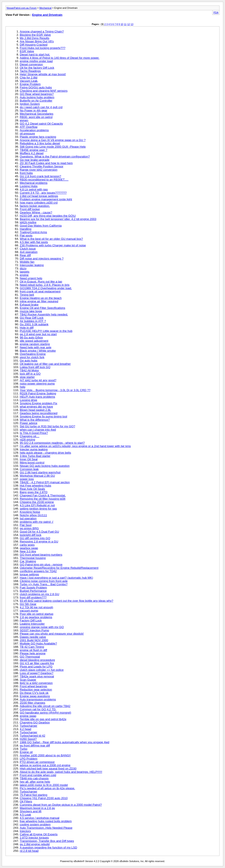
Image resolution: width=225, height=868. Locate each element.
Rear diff (25, 255)
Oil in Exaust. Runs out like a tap (41, 282)
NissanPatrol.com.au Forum (22, 8)
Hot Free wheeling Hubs (35, 486)
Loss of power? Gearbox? (37, 673)
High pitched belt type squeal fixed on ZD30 (48, 769)
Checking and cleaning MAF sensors (44, 91)
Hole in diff (27, 328)
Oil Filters (26, 801)
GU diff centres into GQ (35, 538)
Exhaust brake (29, 305)
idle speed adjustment (34, 341)
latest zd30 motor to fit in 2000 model (44, 785)
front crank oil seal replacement (40, 291)
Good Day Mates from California (41, 226)
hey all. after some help (35, 782)
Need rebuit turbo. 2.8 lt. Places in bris (45, 285)
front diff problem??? (33, 597)
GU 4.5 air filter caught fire (37, 663)
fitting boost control (32, 463)
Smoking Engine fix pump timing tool (44, 416)
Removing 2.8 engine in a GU (39, 541)
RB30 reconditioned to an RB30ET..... (44, 180)
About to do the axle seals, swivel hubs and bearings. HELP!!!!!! (61, 772)
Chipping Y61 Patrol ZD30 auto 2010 (44, 798)
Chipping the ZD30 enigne (37, 502)
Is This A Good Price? (34, 433)
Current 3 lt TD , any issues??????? (43, 193)
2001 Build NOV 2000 (34, 640)
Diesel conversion (31, 64)
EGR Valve (27, 51)
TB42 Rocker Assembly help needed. (44, 314)
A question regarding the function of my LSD (48, 847)
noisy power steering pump (37, 384)
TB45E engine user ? (34, 150)
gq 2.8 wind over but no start (38, 334)
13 (132, 24)
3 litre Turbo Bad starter (35, 456)
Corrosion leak (29, 469)
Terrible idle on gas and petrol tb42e (43, 719)
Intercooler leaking (32, 265)
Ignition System (30, 104)
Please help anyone (33, 653)
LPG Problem (29, 759)
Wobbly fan (27, 262)
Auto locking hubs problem (37, 97)
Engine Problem (30, 84)
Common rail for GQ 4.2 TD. (38, 709)
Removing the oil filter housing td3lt (43, 499)
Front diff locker (30, 209)
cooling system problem (35, 824)
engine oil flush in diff (33, 650)
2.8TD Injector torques (34, 838)
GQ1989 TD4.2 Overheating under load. (46, 288)
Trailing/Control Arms (33, 232)
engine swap (28, 716)
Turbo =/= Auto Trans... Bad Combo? (44, 584)
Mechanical (45, 8)
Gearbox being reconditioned (39, 413)
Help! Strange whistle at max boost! (43, 74)
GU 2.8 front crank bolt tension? (40, 176)
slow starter (27, 377)
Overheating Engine (33, 354)
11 (125, 24)
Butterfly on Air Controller (36, 101)
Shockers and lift (31, 811)
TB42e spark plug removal (37, 676)
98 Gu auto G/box (31, 337)
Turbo (24, 749)
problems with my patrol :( (37, 522)
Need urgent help (31, 278)
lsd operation (28, 518)
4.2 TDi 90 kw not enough (36, 607)
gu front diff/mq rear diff (35, 745)
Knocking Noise (30, 512)
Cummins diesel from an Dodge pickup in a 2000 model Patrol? (61, 805)
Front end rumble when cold (38, 775)
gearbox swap (29, 548)
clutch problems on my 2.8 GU (39, 594)
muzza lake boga (31, 311)
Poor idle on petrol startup (37, 614)
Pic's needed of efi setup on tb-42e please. (47, 788)
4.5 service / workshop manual (40, 818)
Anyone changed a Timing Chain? (42, 31)
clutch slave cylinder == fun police (42, 670)
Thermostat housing (33, 558)
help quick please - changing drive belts (45, 453)
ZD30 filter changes (33, 703)
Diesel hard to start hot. (35, 55)
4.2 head (25, 729)
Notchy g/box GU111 (33, 515)
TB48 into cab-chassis (34, 778)
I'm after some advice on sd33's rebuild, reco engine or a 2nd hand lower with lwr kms (75, 446)
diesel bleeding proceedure (37, 660)
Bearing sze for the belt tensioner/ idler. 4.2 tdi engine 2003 (58, 219)
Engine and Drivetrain (47, 15)
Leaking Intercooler (32, 624)
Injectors (25, 831)
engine (24, 275)
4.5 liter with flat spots (34, 242)
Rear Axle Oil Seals (32, 489)
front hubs (26, 173)
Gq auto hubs (29, 361)
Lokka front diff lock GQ (35, 367)
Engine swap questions (35, 696)
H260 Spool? (28, 739)
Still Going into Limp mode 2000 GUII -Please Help (53, 147)
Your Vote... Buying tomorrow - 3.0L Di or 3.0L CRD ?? (55, 390)
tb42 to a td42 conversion (36, 683)
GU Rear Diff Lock (32, 318)
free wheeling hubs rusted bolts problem (46, 821)
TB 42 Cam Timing (32, 647)
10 (122, 24)
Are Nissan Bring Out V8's (37, 41)
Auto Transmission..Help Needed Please (46, 828)
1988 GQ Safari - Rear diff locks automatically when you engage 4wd (64, 742)
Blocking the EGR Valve (35, 35)
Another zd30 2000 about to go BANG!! (45, 755)
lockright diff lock (31, 535)
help (23, 387)
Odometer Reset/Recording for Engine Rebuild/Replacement (59, 568)
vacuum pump (29, 611)
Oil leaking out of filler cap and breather (45, 364)
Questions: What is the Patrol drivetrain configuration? (55, 157)
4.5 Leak (25, 815)
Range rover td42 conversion (39, 170)
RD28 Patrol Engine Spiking (38, 393)
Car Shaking (28, 561)
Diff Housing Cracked (34, 45)
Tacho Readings (30, 71)
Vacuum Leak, (29, 81)
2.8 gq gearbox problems (36, 617)
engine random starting (35, 344)
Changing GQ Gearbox (35, 722)
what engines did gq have (36, 407)
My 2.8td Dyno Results (34, 38)
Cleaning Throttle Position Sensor (42, 166)
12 (129, 24)
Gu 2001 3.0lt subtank (34, 324)
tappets (25, 272)
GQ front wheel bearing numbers (41, 555)
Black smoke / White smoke (38, 351)
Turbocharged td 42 (33, 736)
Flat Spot (26, 525)
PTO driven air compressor (37, 762)
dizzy (23, 268)
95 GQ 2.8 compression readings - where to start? (52, 443)
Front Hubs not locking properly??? (43, 48)
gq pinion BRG (29, 528)
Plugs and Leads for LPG (36, 667)
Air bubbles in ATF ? (33, 321)
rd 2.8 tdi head (29, 851)
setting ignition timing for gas (38, 509)
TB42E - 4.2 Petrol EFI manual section (45, 482)
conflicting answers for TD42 (38, 571)
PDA (216, 13)
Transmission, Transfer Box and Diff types (47, 841)
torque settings (29, 574)
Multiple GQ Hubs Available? (38, 643)
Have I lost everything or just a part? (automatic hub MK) (56, 578)
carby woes (27, 545)
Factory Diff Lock (31, 620)
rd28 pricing (27, 439)
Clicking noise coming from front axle (44, 581)
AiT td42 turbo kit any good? (38, 380)
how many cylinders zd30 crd (39, 203)
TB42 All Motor (29, 370)
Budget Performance (33, 591)
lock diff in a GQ (30, 374)
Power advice (29, 423)
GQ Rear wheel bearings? (37, 94)
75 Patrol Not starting (34, 795)
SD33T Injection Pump (34, 630)
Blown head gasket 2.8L (35, 410)
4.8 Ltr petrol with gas (34, 189)
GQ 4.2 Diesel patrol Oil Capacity (41, 124)
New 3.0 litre (28, 551)
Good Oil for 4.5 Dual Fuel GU (39, 532)
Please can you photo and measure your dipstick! (52, 634)
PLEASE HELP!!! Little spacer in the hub (46, 331)
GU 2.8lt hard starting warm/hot (40, 472)
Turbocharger (29, 726)
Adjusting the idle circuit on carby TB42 (45, 706)
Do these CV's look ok (34, 693)
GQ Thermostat (30, 657)
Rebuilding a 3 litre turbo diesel (40, 143)
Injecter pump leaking (34, 449)
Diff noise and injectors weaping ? (42, 259)
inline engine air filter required (39, 301)
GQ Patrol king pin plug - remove (41, 565)
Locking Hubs (29, 186)
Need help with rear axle (36, 347)
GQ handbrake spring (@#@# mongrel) (45, 713)
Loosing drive (28, 400)
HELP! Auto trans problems (37, 397)
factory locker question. (35, 206)
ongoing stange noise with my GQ (42, 627)
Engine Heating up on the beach (41, 298)
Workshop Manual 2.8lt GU (37, 476)
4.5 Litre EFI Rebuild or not (37, 505)
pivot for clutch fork (32, 357)
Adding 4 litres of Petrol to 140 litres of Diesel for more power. (60, 58)
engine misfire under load (36, 61)
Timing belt (27, 295)
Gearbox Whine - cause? (36, 212)
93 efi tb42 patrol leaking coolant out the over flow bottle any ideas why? (66, 601)
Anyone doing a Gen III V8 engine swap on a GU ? (53, 140)
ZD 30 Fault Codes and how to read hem (46, 163)
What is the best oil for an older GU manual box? (51, 239)
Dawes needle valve (33, 637)
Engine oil (26, 752)
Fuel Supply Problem (33, 588)
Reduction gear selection (36, 690)
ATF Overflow (29, 127)
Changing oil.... (30, 436)
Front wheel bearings (33, 686)
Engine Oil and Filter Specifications (43, 308)
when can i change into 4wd (38, 430)
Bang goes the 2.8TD (34, 492)
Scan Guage (28, 680)
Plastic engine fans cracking (38, 137)
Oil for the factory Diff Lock (37, 68)
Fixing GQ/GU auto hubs (36, 87)
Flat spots (26, 235)
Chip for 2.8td (29, 78)
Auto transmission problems (38, 699)
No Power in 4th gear (34, 110)
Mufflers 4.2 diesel (32, 153)
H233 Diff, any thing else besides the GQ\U (48, 216)
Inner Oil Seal (29, 459)
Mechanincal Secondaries (37, 114)
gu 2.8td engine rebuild (35, 844)
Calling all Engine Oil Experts (39, 834)
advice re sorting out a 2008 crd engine (45, 765)
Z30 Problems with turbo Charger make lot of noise (53, 245)
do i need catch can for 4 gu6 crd (41, 107)
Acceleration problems (34, 130)
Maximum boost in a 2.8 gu (37, 808)
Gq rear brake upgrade (35, 160)
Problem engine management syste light (46, 199)
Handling (26, 229)
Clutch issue (28, 249)
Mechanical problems (34, 183)
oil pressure (27, 133)
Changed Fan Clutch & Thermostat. (43, 495)
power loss (27, 479)
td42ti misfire (28, 222)
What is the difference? (35, 420)
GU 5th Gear (28, 604)
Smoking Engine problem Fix (38, 403)
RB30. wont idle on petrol (36, 117)
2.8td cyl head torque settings (39, 196)
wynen (24, 120)
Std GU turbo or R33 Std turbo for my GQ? (47, 426)
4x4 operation (29, 252)
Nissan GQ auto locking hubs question (45, 466)
